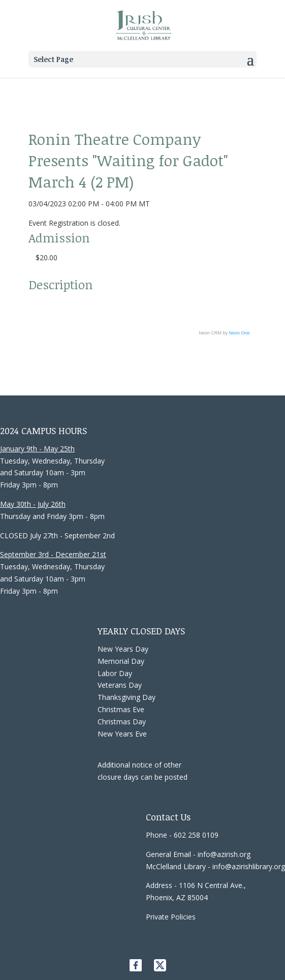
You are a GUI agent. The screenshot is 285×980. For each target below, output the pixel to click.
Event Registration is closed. (74, 223)
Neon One (240, 333)
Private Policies (171, 917)
